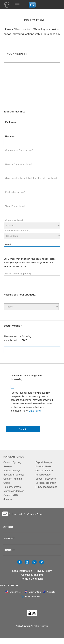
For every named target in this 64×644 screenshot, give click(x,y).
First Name (11, 122)
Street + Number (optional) (19, 164)
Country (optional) (14, 220)
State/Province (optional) (18, 231)
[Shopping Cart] (56, 4)
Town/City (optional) (15, 206)
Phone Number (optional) (18, 274)
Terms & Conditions (32, 579)
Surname (10, 136)
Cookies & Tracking (32, 575)
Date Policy (35, 411)
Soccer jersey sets (46, 479)
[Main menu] (17, 5)
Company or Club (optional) (19, 150)
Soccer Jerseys (12, 471)
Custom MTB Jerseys (10, 497)
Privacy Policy (44, 571)
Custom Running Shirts (13, 481)
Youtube (27, 562)
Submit (23, 429)
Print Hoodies (43, 475)
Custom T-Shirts (44, 471)
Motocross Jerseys (14, 491)
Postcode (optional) (15, 192)
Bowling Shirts (43, 466)
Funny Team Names (46, 487)
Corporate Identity (46, 483)
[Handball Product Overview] (7, 5)
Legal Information (22, 571)
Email (8, 244)
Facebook (20, 562)
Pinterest (42, 562)
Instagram (34, 562)
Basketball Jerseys (14, 475)
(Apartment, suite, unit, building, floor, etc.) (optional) (31, 178)
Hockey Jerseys (12, 487)
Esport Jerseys (44, 462)
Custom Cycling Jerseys (12, 464)
